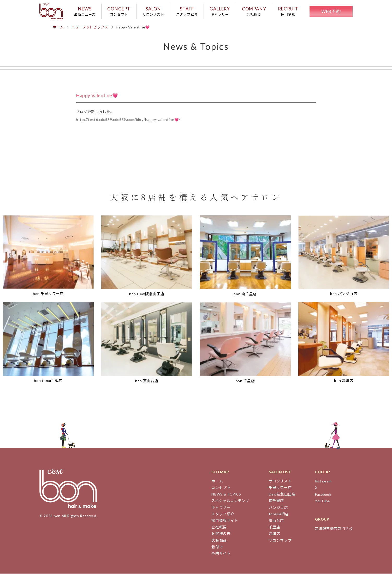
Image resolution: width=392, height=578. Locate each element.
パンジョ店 (277, 512)
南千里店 (275, 505)
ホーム (58, 31)
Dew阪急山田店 (281, 499)
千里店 (273, 531)
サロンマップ (279, 545)
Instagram (323, 485)
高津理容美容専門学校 (333, 533)
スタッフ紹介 (221, 518)
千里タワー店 (279, 492)
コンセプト (219, 492)
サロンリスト (279, 485)
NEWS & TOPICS (225, 499)
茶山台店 (275, 525)
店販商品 (217, 545)
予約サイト (219, 558)
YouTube (322, 505)
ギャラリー (219, 512)
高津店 (273, 538)
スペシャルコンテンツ (229, 505)
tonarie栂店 (278, 518)
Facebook (323, 499)
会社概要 (217, 531)
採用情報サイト (223, 525)
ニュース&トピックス (90, 31)
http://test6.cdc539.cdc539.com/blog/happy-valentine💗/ (128, 124)
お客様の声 (219, 538)
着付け (215, 551)
